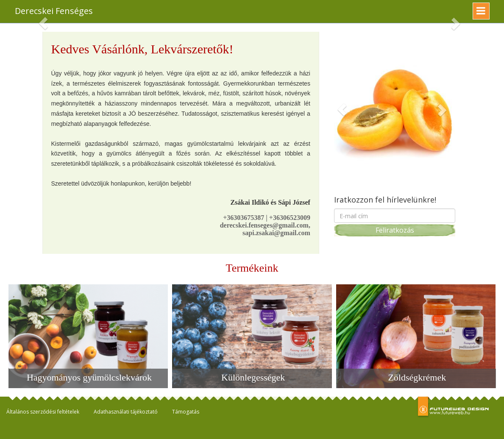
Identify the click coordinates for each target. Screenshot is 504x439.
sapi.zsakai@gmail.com (276, 233)
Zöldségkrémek (417, 377)
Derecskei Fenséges (54, 11)
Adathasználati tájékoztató (126, 412)
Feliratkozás (395, 230)
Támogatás (186, 412)
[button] (342, 110)
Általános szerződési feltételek (43, 412)
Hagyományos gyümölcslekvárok (89, 377)
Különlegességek (253, 377)
